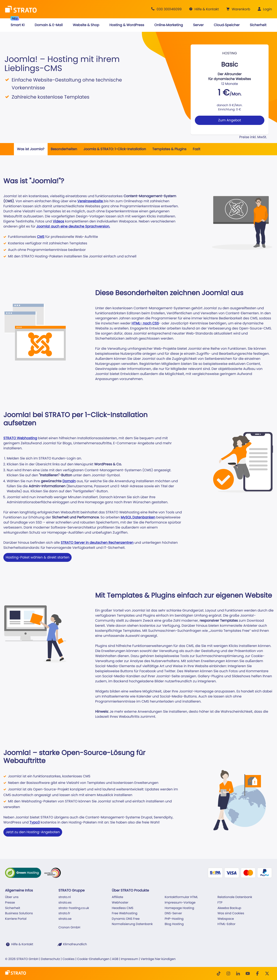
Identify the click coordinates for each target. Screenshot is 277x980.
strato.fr (64, 913)
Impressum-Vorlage (180, 903)
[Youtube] (248, 973)
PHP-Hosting (174, 919)
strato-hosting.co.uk (74, 908)
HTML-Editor (227, 924)
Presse (10, 903)
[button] (238, 9)
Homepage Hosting (179, 908)
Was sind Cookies (231, 913)
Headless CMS (123, 908)
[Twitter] (267, 973)
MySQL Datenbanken (138, 517)
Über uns (12, 897)
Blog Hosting (174, 924)
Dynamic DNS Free (126, 919)
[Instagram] (228, 973)
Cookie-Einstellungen (93, 959)
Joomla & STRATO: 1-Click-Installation (115, 149)
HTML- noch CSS (145, 323)
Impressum (130, 959)
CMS (41, 237)
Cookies (69, 959)
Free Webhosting (125, 913)
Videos (58, 221)
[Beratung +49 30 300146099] (166, 9)
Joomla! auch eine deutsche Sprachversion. (73, 226)
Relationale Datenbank (235, 897)
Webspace (226, 919)
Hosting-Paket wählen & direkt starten (37, 557)
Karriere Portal (16, 919)
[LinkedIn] (238, 973)
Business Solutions (19, 913)
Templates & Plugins (169, 149)
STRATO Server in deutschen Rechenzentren (97, 543)
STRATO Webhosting (20, 438)
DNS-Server (173, 913)
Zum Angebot (230, 120)
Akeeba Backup (229, 908)
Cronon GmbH (69, 928)
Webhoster (120, 903)
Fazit (197, 149)
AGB (115, 959)
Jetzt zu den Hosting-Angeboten (33, 832)
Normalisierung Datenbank (132, 924)
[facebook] (257, 973)
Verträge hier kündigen (158, 959)
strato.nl (64, 897)
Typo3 (35, 822)
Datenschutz (50, 959)
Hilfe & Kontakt (22, 944)
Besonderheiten (64, 149)
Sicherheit (13, 908)
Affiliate (118, 897)
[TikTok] (219, 973)
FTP (220, 903)
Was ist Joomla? (31, 149)
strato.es (65, 903)
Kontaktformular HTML (181, 897)
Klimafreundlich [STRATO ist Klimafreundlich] (75, 944)
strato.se (65, 919)
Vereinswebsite (90, 201)
